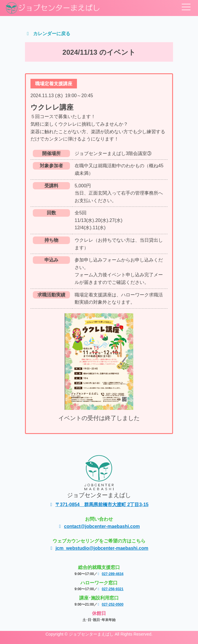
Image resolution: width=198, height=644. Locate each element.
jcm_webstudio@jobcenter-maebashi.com (99, 548)
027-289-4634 (110, 574)
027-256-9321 (110, 589)
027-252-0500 (110, 604)
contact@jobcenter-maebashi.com (99, 526)
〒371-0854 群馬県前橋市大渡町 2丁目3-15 (99, 505)
